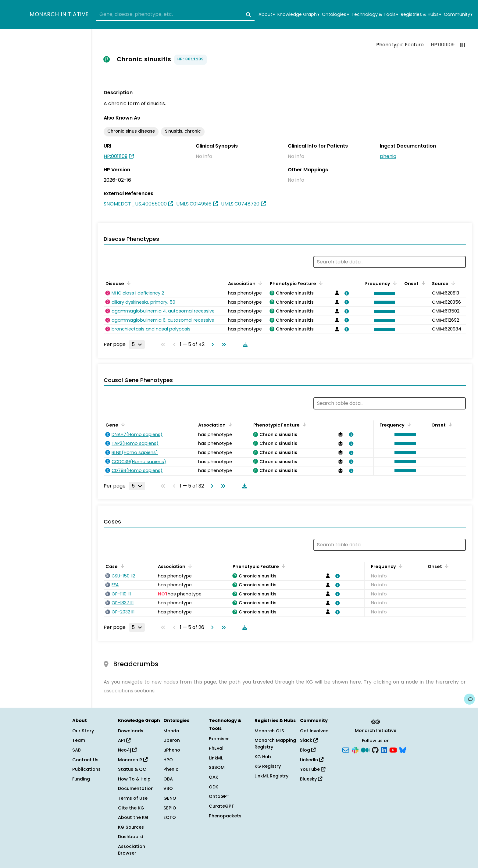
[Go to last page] (223, 345)
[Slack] (355, 750)
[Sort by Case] (121, 566)
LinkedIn (312, 760)
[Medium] (365, 750)
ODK (214, 787)
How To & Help (134, 779)
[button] (383, 293)
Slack (309, 740)
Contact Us (85, 760)
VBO (168, 788)
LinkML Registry (271, 776)
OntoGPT (219, 796)
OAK (214, 777)
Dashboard (131, 837)
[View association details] (346, 293)
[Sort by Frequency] (394, 283)
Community (458, 14)
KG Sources (131, 827)
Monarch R (133, 760)
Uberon (172, 740)
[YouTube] (393, 750)
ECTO (170, 817)
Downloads (131, 731)
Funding (81, 779)
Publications (86, 769)
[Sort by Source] (452, 283)
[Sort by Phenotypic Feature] (320, 283)
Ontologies (335, 14)
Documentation (136, 788)
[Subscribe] (346, 750)
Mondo (171, 731)
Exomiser (219, 739)
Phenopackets (225, 816)
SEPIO (170, 808)
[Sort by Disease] (128, 283)
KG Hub (263, 757)
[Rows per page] (137, 345)
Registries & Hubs (421, 14)
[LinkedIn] (384, 750)
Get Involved (314, 731)
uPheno (172, 750)
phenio (388, 156)
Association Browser (132, 850)
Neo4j (127, 750)
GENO (170, 798)
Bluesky (311, 779)
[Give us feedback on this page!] (469, 699)
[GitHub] (375, 750)
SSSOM (217, 767)
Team (79, 740)
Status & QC (132, 769)
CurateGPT (221, 806)
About (267, 14)
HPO (168, 760)
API (124, 740)
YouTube (313, 769)
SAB (77, 750)
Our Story (83, 731)
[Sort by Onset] (422, 283)
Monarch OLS (269, 731)
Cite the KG (131, 808)
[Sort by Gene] (122, 424)
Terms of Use (133, 798)
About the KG (133, 817)
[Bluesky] (403, 750)
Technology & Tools (375, 14)
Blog (308, 750)
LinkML (216, 758)
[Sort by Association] (259, 283)
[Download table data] (244, 345)
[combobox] (175, 15)
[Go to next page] (211, 345)
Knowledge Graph (298, 14)
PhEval (216, 748)
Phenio (171, 769)
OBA (168, 779)
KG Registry (268, 766)
